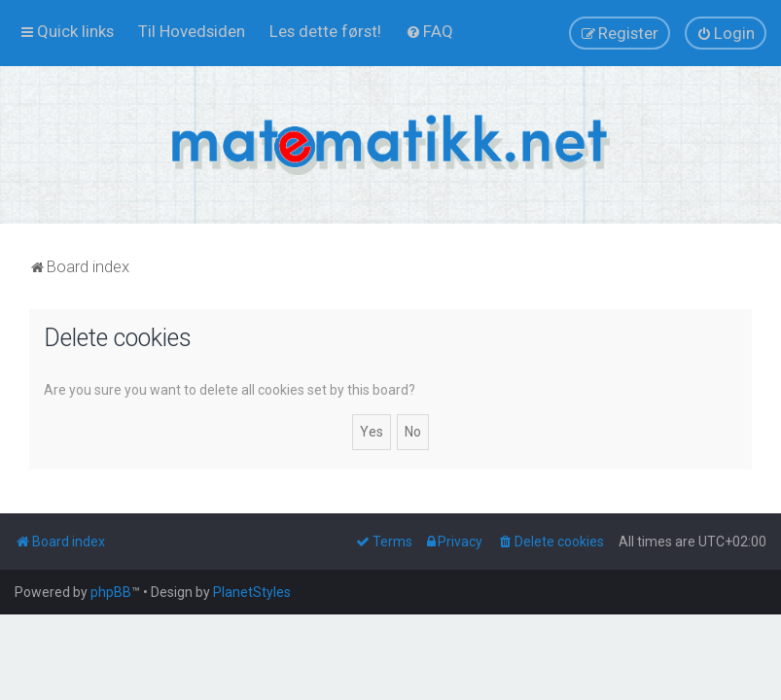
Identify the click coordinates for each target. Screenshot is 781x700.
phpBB (111, 592)
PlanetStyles (252, 592)
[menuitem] (192, 31)
